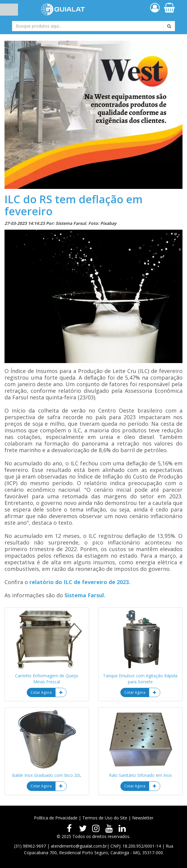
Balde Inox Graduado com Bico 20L (47, 775)
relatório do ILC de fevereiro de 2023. (80, 582)
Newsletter (143, 818)
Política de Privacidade (56, 818)
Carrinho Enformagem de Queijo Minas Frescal (47, 679)
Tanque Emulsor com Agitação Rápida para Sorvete (140, 679)
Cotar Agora (41, 692)
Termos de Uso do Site (105, 818)
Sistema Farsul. (85, 595)
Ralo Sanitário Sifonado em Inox (140, 775)
